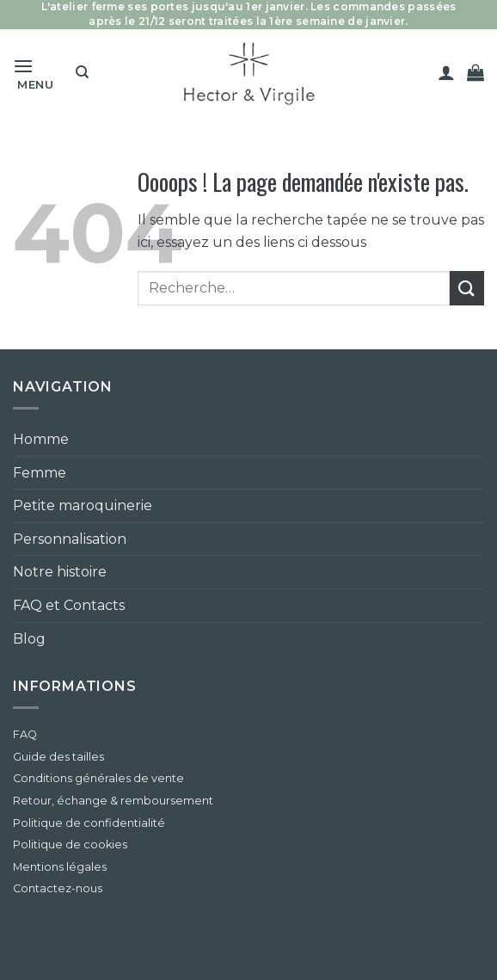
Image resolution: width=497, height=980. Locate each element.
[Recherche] (82, 72)
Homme (41, 439)
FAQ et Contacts (69, 605)
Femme (40, 473)
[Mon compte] (446, 72)
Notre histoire (60, 572)
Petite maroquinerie (83, 505)
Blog (29, 639)
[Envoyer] (467, 288)
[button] (38, 73)
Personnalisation (70, 539)
